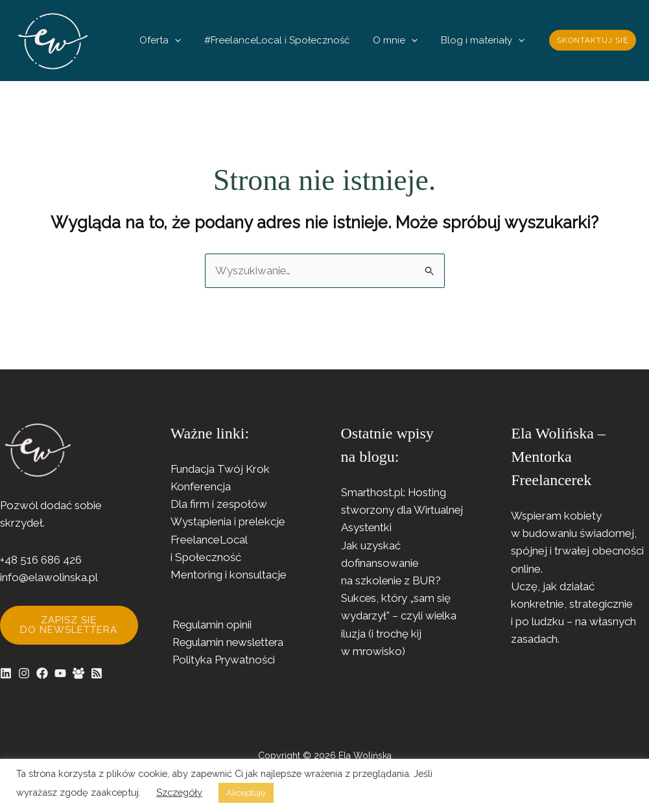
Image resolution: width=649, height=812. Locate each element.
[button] (220, 40)
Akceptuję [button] (246, 793)
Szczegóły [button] (179, 792)
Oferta (206, 40)
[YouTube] (60, 674)
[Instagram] (24, 674)
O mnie (415, 40)
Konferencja (201, 487)
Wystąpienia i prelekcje (228, 522)
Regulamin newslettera (228, 643)
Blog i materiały (489, 40)
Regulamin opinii (211, 625)
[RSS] (97, 674)
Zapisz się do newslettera (69, 625)
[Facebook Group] (78, 674)
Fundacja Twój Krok (220, 469)
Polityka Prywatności (222, 660)
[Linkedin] (6, 674)
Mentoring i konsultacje (229, 575)
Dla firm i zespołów (219, 505)
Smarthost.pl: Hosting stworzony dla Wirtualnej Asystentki (403, 510)
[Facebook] (42, 674)
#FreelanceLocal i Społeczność (309, 40)
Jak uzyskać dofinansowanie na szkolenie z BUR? (392, 563)
